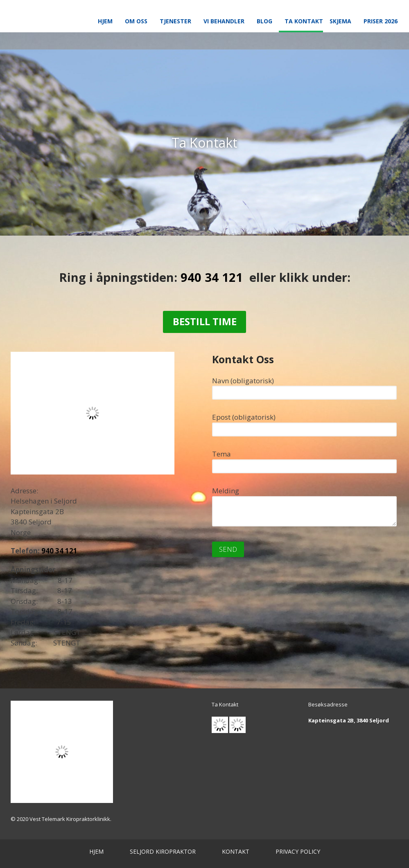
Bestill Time (205, 322)
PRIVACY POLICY (298, 851)
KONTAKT (236, 851)
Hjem (105, 21)
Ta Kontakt (304, 21)
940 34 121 (212, 277)
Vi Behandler (224, 21)
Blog (264, 21)
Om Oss (136, 21)
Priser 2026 (381, 21)
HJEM (96, 851)
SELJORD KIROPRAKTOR (163, 851)
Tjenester (175, 21)
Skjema (340, 21)
